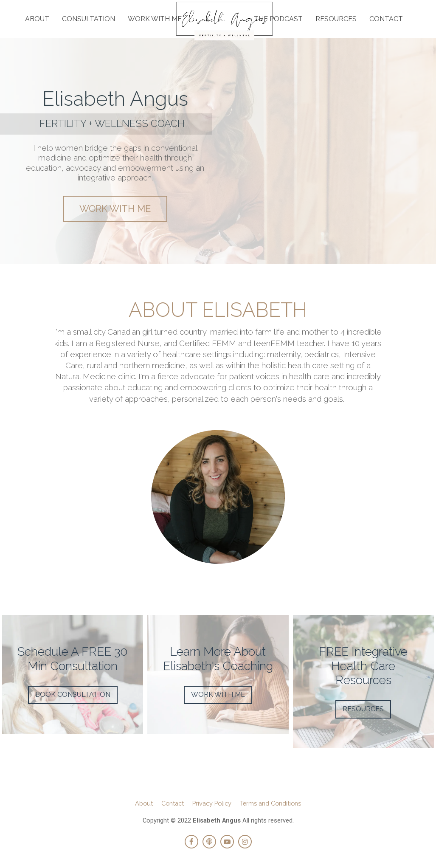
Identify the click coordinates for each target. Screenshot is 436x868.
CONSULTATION (89, 19)
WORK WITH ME (155, 19)
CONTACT (386, 19)
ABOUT (37, 19)
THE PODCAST (278, 19)
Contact (173, 803)
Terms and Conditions (270, 803)
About (144, 803)
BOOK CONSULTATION (73, 695)
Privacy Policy (212, 803)
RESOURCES (336, 19)
